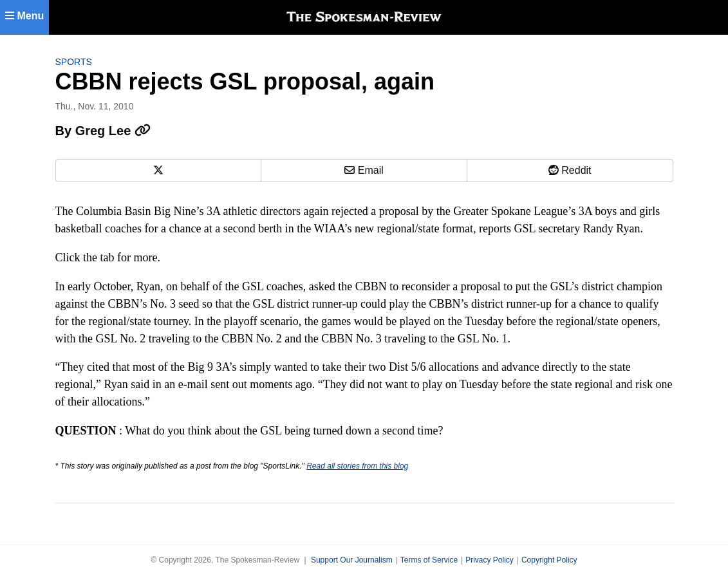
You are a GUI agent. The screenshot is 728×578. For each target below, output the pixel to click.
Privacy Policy (490, 560)
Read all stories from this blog (357, 466)
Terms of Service (429, 560)
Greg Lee (113, 131)
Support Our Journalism (352, 560)
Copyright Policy (549, 560)
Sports (74, 62)
